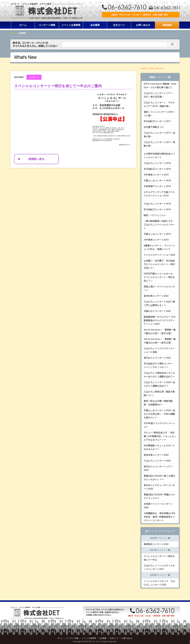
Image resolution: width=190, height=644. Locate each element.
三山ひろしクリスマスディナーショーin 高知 (159, 350)
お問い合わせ (143, 25)
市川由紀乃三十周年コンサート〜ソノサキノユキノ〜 (158, 365)
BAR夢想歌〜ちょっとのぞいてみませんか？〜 (159, 447)
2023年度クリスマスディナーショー (159, 425)
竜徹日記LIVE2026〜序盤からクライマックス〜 (159, 496)
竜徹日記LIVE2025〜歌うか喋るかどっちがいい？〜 (159, 478)
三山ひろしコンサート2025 (157, 461)
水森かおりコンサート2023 (157, 311)
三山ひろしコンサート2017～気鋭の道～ (159, 144)
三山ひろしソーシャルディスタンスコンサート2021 (159, 567)
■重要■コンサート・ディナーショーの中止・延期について (159, 247)
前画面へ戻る (36, 159)
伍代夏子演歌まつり (154, 127)
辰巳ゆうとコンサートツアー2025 (158, 468)
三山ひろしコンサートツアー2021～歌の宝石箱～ (158, 95)
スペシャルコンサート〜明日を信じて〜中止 (159, 558)
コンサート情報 (47, 25)
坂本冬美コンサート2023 (156, 455)
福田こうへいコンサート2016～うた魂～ (159, 114)
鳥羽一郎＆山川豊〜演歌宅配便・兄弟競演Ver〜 (158, 403)
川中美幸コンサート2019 (156, 240)
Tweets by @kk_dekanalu (152, 68)
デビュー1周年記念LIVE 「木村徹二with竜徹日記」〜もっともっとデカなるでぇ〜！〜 (160, 436)
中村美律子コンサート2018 (157, 186)
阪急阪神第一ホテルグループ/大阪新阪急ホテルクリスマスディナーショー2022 (160, 320)
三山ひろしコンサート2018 (157, 163)
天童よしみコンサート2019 (157, 234)
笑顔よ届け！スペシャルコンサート (159, 288)
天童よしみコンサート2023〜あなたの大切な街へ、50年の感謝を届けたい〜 (159, 414)
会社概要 (95, 25)
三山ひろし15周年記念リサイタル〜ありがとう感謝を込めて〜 (159, 375)
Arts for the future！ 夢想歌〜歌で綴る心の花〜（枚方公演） (160, 332)
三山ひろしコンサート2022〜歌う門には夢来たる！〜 (159, 304)
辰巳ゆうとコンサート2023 (157, 358)
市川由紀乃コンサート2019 (157, 210)
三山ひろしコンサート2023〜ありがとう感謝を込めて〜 (159, 384)
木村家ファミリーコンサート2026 (158, 506)
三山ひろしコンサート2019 (157, 204)
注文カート (119, 25)
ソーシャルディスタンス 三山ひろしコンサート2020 (159, 583)
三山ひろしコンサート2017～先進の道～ (159, 135)
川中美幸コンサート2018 (156, 175)
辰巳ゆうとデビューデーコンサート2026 (159, 487)
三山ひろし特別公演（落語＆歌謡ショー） (159, 393)
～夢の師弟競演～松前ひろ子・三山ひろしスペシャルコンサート (159, 225)
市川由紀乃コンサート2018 (157, 169)
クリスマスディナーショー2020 (159, 255)
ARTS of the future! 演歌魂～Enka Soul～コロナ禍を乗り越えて (160, 86)
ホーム (23, 25)
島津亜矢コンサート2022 (156, 544)
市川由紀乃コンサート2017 (157, 121)
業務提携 (167, 25)
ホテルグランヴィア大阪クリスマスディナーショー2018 (159, 194)
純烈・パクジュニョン (155, 215)
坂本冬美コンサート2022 (156, 296)
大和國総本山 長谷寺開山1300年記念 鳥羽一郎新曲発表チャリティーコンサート (159, 517)
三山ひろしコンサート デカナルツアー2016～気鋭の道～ (159, 104)
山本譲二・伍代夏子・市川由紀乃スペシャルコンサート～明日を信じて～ (159, 264)
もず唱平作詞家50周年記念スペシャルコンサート (159, 156)
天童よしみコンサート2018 (157, 181)
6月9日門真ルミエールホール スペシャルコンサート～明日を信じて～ (159, 277)
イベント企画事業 (71, 25)
